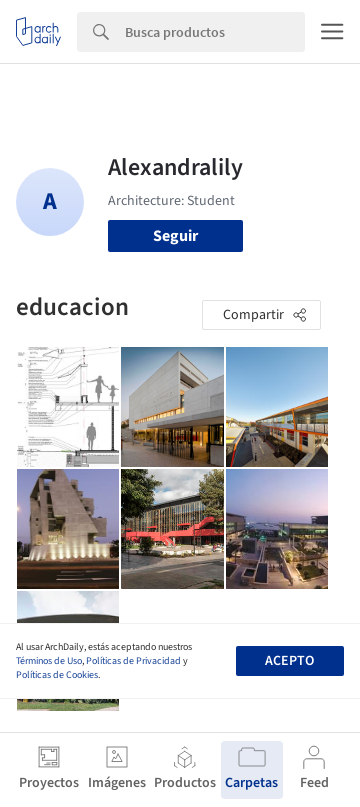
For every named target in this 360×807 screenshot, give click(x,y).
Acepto (289, 661)
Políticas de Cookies (57, 675)
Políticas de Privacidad (133, 661)
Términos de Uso (49, 661)
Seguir (175, 236)
